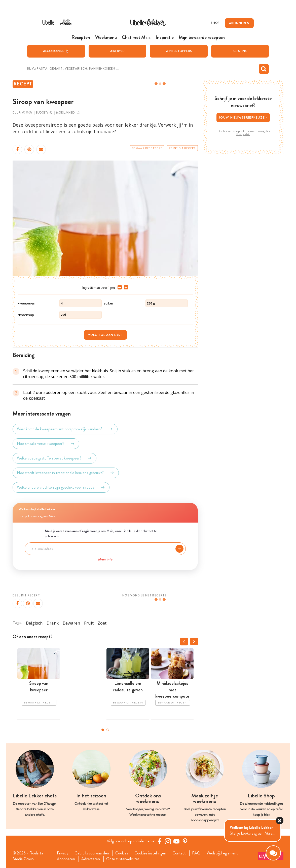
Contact (179, 853)
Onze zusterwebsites (123, 859)
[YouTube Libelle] (176, 841)
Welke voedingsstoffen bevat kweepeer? (54, 458)
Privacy (63, 853)
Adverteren (91, 859)
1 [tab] (103, 730)
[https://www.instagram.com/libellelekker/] (168, 841)
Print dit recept (182, 148)
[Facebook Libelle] (159, 841)
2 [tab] (108, 730)
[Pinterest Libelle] (185, 841)
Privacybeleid (243, 134)
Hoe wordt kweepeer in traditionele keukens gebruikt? (66, 473)
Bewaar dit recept (147, 148)
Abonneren (66, 859)
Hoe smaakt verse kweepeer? (46, 444)
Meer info (105, 559)
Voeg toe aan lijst (105, 335)
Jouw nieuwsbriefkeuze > (243, 117)
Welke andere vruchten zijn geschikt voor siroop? (61, 487)
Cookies (122, 853)
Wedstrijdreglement (222, 853)
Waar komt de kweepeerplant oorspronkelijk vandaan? (65, 429)
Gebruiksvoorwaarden (92, 853)
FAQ (196, 853)
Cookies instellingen (150, 853)
